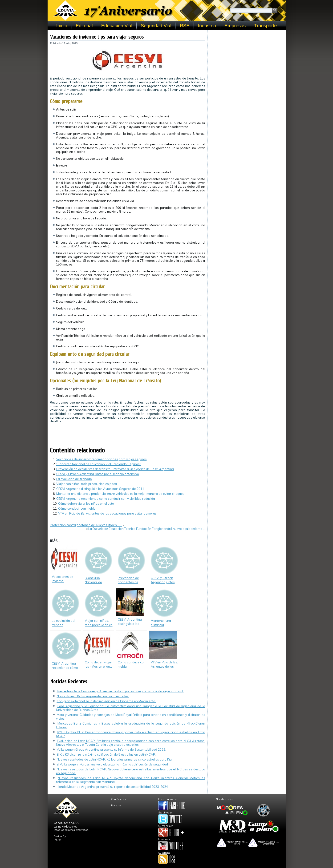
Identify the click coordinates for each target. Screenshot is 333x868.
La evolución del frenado (74, 479)
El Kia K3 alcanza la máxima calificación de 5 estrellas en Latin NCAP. (106, 754)
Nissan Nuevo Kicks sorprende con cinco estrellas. (93, 696)
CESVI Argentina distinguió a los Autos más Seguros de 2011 (100, 489)
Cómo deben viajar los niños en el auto (86, 503)
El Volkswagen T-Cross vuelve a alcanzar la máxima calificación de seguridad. (113, 764)
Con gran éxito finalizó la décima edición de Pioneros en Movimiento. (106, 701)
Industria (207, 26)
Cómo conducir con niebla (77, 508)
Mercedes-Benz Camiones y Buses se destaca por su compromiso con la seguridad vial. (120, 691)
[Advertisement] (247, 62)
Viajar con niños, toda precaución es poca (87, 484)
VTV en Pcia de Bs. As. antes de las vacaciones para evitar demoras (107, 513)
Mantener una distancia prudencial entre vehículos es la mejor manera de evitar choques (120, 494)
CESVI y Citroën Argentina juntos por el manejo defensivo (98, 474)
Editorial (84, 26)
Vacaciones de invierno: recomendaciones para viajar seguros (102, 459)
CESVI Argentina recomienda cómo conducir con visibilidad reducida (106, 499)
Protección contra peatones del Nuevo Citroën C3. (86, 525)
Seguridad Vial (156, 26)
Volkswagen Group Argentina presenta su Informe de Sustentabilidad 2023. (111, 749)
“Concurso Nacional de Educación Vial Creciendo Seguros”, (99, 464)
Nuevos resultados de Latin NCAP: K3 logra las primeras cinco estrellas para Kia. (115, 759)
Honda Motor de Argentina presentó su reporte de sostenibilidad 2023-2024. (113, 787)
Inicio (62, 26)
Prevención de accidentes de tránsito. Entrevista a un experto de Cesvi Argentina (115, 469)
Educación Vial (117, 26)
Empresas (235, 26)
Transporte (265, 26)
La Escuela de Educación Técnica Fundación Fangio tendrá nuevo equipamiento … (147, 529)
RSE (185, 26)
